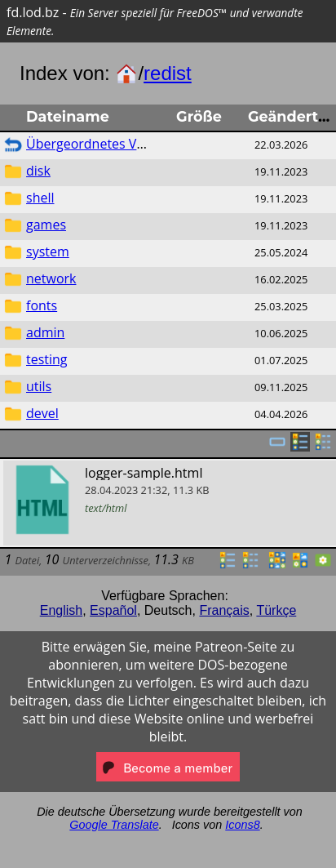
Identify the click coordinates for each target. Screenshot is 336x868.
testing (47, 359)
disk (38, 171)
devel (42, 413)
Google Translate (114, 825)
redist (168, 73)
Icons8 (242, 825)
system (48, 251)
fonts (42, 305)
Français (224, 610)
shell (40, 198)
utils (39, 386)
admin (45, 332)
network (51, 278)
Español (113, 610)
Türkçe (276, 610)
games (46, 225)
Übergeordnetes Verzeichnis (112, 144)
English (61, 610)
